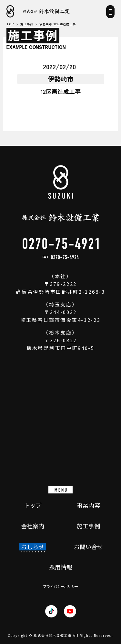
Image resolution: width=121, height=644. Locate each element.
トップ (33, 505)
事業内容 (88, 505)
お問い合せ (88, 547)
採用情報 (61, 567)
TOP (10, 24)
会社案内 (33, 526)
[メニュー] (110, 14)
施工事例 (88, 526)
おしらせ (33, 547)
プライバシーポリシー (61, 587)
